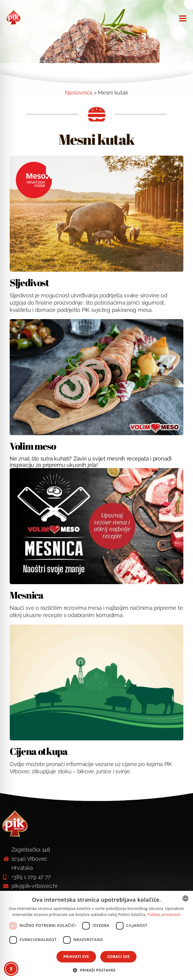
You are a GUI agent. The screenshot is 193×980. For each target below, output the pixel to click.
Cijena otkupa (39, 751)
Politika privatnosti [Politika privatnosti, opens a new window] (164, 915)
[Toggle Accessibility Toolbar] (11, 969)
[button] (96, 970)
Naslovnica (79, 93)
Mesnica (27, 595)
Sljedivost (29, 282)
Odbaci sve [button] (119, 957)
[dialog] (96, 935)
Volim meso (33, 446)
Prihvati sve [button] (76, 957)
